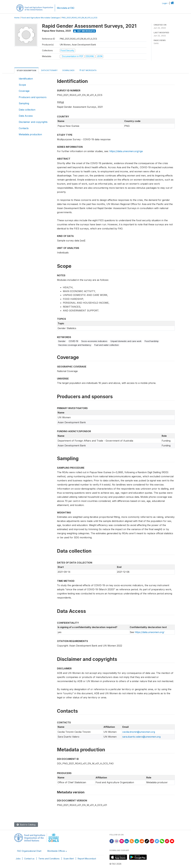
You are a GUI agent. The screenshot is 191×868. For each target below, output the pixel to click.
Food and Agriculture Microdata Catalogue (41, 18)
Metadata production (30, 134)
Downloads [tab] (68, 70)
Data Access (26, 116)
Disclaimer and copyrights (33, 122)
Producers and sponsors (33, 97)
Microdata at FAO (66, 8)
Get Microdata (84, 31)
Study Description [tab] (26, 70)
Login (165, 3)
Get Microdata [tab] (88, 70)
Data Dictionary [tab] (49, 70)
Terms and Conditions (49, 859)
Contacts (24, 128)
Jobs (18, 859)
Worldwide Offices (56, 851)
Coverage (24, 91)
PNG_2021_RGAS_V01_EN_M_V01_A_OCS (80, 18)
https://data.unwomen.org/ (150, 632)
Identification (26, 79)
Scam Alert (69, 859)
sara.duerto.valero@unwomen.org (141, 737)
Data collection (27, 110)
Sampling (24, 103)
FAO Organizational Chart (29, 851)
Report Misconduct (87, 859)
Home (17, 18)
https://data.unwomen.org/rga (126, 151)
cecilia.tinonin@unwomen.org (139, 732)
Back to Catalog (26, 825)
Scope (22, 85)
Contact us (29, 859)
